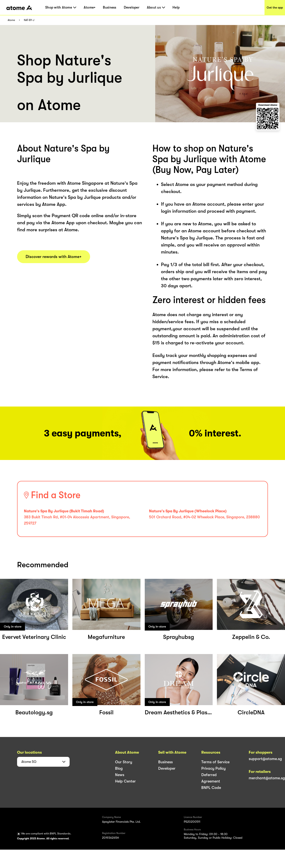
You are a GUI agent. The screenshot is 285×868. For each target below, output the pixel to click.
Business (110, 7)
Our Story (124, 762)
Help (176, 7)
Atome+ (90, 7)
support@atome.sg (265, 759)
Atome (11, 20)
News (120, 775)
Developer (132, 7)
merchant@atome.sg (267, 778)
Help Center (125, 781)
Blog (119, 768)
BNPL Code (211, 788)
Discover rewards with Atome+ (54, 257)
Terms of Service (215, 762)
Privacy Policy (213, 768)
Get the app (275, 7)
